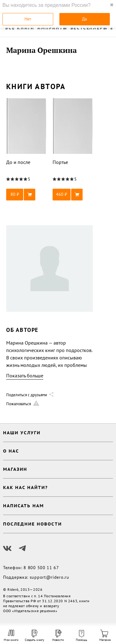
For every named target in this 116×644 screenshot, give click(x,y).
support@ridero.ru (49, 577)
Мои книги (11, 636)
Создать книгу (35, 636)
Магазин (105, 636)
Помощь (82, 636)
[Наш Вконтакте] (7, 548)
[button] (26, 195)
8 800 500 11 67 (41, 568)
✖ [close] (112, 5)
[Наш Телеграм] (22, 548)
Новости (58, 636)
